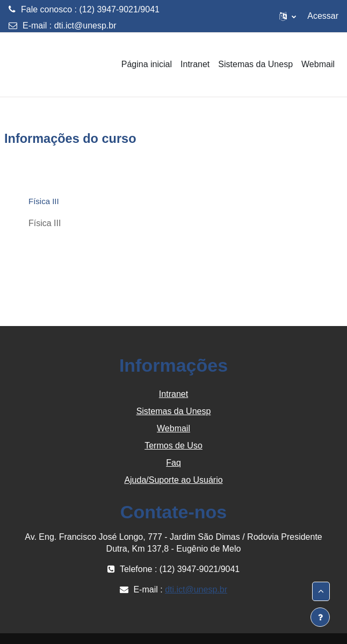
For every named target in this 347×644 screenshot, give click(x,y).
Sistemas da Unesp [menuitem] (255, 64)
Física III (44, 201)
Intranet (173, 394)
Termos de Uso (173, 446)
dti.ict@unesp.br (85, 26)
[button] (288, 16)
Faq (173, 463)
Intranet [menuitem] (195, 64)
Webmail (173, 428)
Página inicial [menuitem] (147, 64)
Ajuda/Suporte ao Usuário (173, 480)
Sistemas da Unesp (174, 411)
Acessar (323, 16)
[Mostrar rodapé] (320, 617)
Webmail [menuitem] (318, 64)
